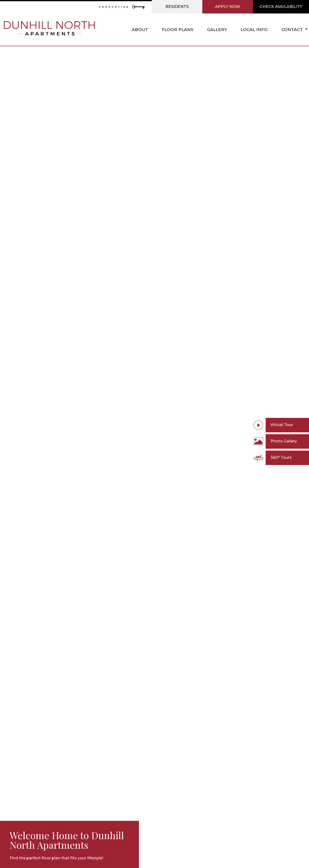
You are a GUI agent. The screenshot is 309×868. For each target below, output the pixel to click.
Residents (177, 7)
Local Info (254, 29)
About (140, 29)
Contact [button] (294, 30)
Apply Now (228, 7)
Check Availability (281, 7)
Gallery (217, 29)
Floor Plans (178, 29)
